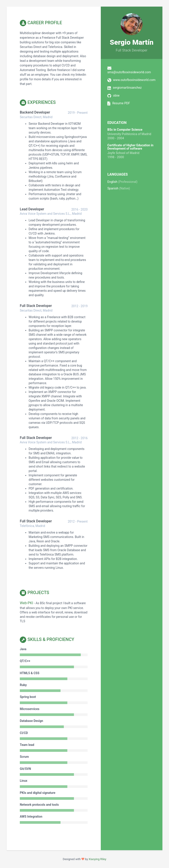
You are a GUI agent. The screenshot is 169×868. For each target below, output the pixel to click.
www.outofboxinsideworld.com (134, 80)
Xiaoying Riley (97, 859)
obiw (116, 95)
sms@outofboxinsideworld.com (129, 72)
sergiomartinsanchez (127, 88)
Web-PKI (26, 603)
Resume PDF (121, 103)
